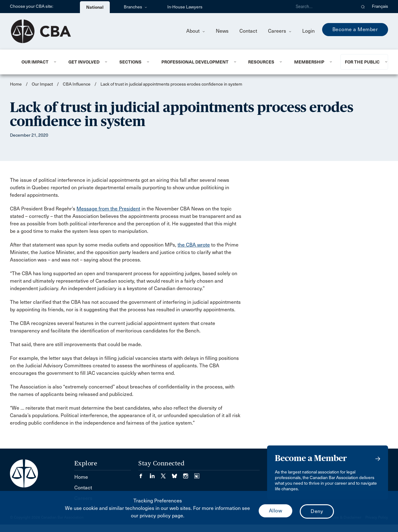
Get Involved (84, 62)
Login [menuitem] (308, 31)
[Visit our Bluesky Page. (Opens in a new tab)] (178, 474)
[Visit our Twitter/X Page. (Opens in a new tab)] (166, 474)
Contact (248, 31)
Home (16, 84)
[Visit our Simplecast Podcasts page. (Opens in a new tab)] (197, 474)
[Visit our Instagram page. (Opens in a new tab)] (189, 474)
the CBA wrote (194, 245)
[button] (363, 7)
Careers (280, 31)
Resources (261, 62)
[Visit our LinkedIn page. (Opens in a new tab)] (155, 474)
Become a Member (355, 29)
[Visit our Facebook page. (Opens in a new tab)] (144, 474)
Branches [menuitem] (135, 7)
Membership (309, 62)
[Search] (323, 7)
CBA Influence (77, 84)
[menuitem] (37, 62)
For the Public (362, 62)
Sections (130, 62)
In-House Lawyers (185, 7)
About (196, 31)
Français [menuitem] (380, 6)
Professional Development (195, 62)
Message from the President (108, 209)
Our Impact (35, 62)
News (222, 31)
